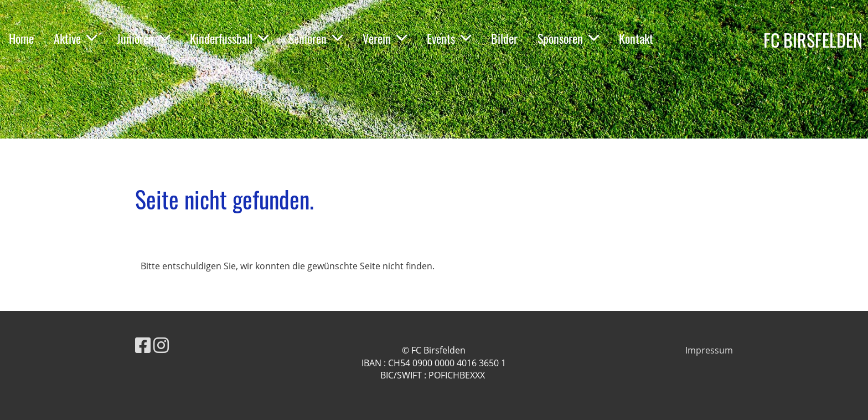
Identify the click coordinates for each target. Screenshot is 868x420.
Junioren (143, 38)
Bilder (504, 38)
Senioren (316, 38)
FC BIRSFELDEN (813, 40)
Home (21, 38)
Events (449, 38)
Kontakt (636, 38)
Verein (385, 38)
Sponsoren (568, 38)
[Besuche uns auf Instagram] (161, 345)
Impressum (709, 350)
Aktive (75, 38)
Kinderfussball (229, 38)
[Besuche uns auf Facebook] (143, 345)
